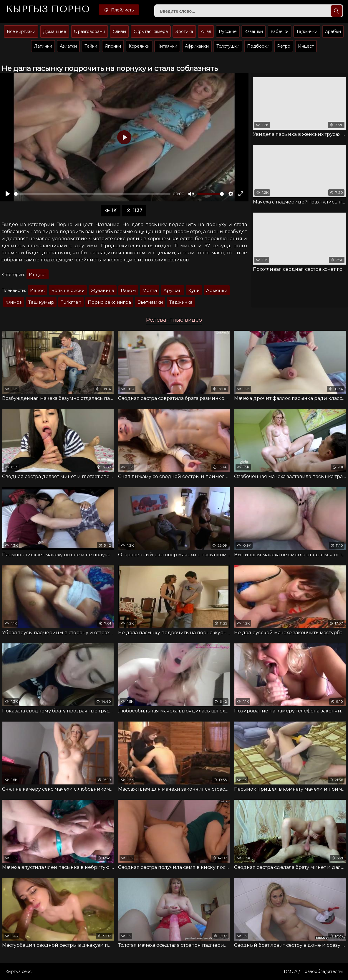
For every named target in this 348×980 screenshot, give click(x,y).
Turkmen (71, 302)
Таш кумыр (41, 302)
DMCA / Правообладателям (313, 971)
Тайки (91, 46)
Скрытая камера (151, 31)
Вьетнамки (150, 302)
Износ (37, 290)
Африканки (197, 46)
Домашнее (55, 31)
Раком (128, 290)
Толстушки (228, 46)
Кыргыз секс (18, 971)
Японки (113, 46)
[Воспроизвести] (8, 194)
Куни (194, 290)
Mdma (150, 290)
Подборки (258, 46)
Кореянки (139, 46)
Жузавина (103, 290)
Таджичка (181, 302)
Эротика (184, 31)
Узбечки (280, 31)
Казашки (254, 31)
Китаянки (167, 46)
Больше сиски (68, 290)
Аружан (173, 290)
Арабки (333, 31)
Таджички (307, 31)
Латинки (43, 46)
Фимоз (14, 302)
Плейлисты (119, 10)
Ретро (284, 46)
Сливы (119, 31)
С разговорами (90, 31)
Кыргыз (48, 9)
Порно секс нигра (109, 302)
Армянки (217, 290)
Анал (206, 31)
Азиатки (68, 46)
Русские (228, 31)
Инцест (306, 46)
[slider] (92, 194)
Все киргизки (21, 31)
